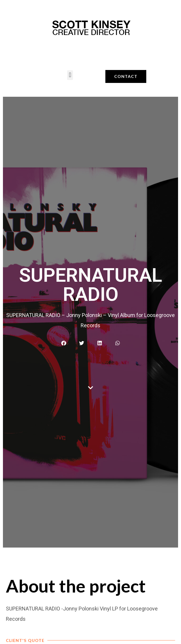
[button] (70, 75)
